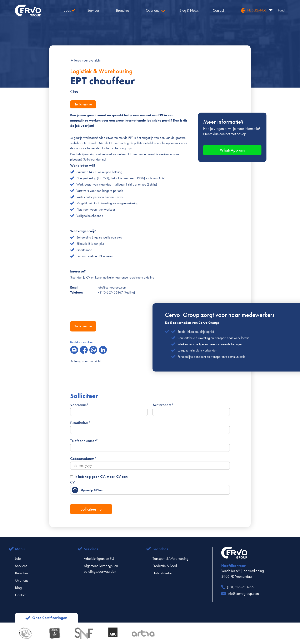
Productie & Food (165, 566)
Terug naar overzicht (85, 60)
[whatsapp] (93, 350)
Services (21, 566)
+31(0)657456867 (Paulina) (116, 292)
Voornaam (79, 405)
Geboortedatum (83, 459)
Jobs (18, 559)
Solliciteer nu (83, 104)
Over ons (22, 580)
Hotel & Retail (162, 573)
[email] (74, 350)
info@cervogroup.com (243, 594)
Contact (21, 595)
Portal (281, 10)
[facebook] (84, 350)
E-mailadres (80, 423)
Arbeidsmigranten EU (99, 559)
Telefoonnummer (84, 441)
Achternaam (163, 405)
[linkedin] (103, 350)
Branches (22, 573)
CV (72, 482)
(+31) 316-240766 (240, 587)
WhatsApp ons (232, 150)
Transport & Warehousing (170, 559)
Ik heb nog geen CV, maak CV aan (101, 477)
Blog (18, 588)
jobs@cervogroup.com (112, 287)
